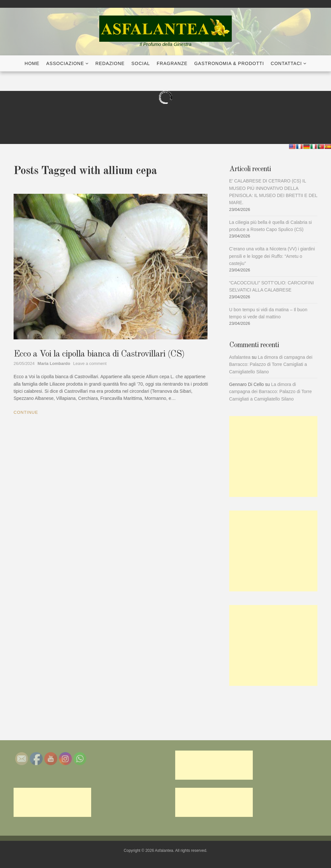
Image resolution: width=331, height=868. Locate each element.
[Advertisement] (273, 456)
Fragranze (172, 63)
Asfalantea (240, 357)
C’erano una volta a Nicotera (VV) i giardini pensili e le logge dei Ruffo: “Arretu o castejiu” (272, 256)
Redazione (110, 63)
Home (32, 63)
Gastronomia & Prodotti (229, 63)
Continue (26, 412)
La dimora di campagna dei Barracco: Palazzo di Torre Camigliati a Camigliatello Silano (271, 364)
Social (141, 63)
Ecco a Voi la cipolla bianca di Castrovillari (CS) (99, 354)
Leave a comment (90, 363)
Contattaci (286, 63)
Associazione (65, 63)
